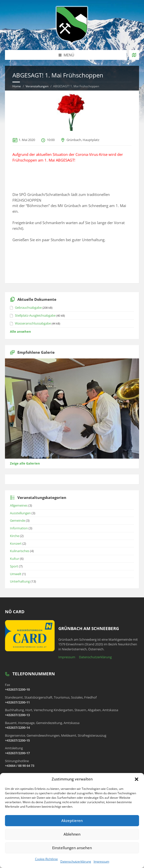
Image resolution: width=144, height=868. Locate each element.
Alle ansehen (20, 331)
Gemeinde (18, 520)
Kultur (15, 559)
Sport (14, 566)
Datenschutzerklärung (76, 861)
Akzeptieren (72, 821)
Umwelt (16, 574)
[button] (137, 779)
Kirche (15, 536)
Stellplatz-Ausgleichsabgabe (35, 315)
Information (19, 528)
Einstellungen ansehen (72, 848)
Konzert (16, 543)
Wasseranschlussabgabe (33, 323)
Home (17, 86)
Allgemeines (19, 505)
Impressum (101, 861)
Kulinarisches (20, 551)
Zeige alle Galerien (25, 463)
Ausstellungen (20, 513)
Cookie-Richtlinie (46, 859)
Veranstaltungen (37, 86)
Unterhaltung (20, 581)
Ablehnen (72, 834)
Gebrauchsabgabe (28, 307)
